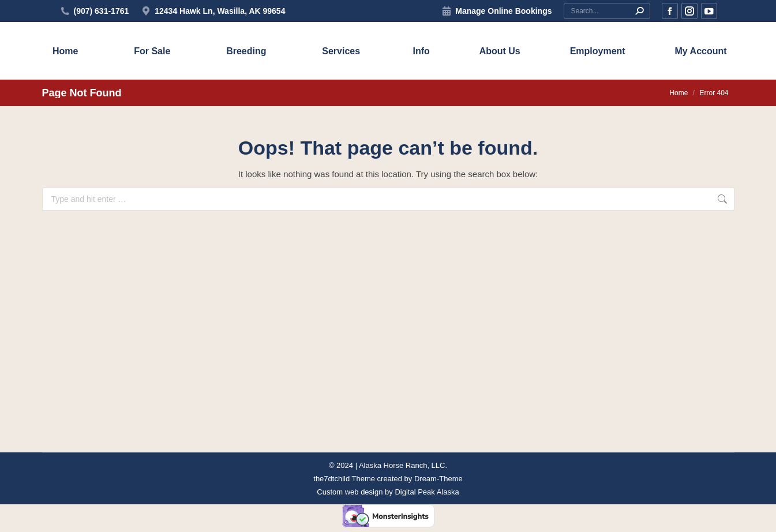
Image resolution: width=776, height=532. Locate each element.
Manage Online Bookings (503, 11)
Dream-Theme (438, 479)
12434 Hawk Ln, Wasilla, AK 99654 (213, 11)
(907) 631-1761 (102, 11)
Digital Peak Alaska (427, 492)
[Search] (607, 11)
